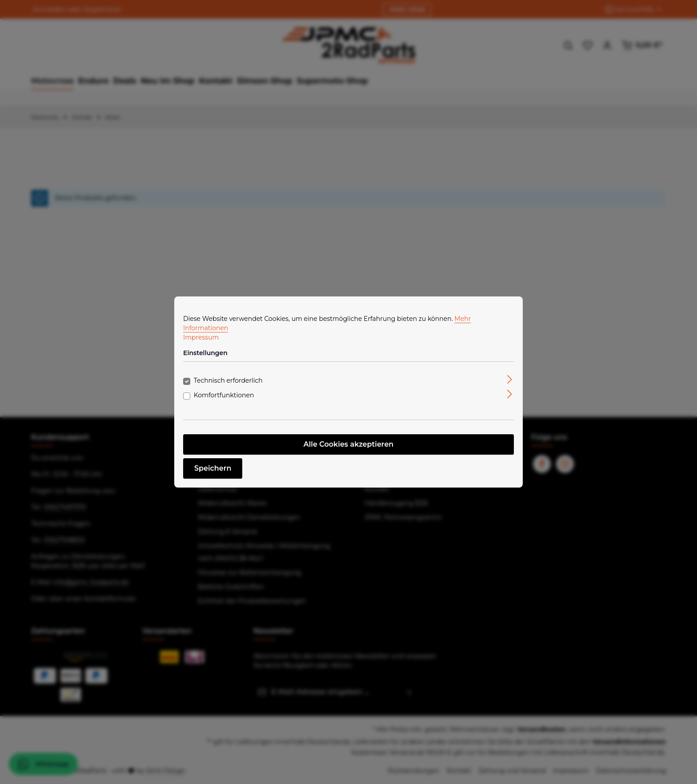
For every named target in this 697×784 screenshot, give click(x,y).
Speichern (213, 468)
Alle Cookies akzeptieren (349, 444)
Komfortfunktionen (224, 395)
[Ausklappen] (510, 379)
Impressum (201, 337)
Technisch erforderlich (228, 380)
